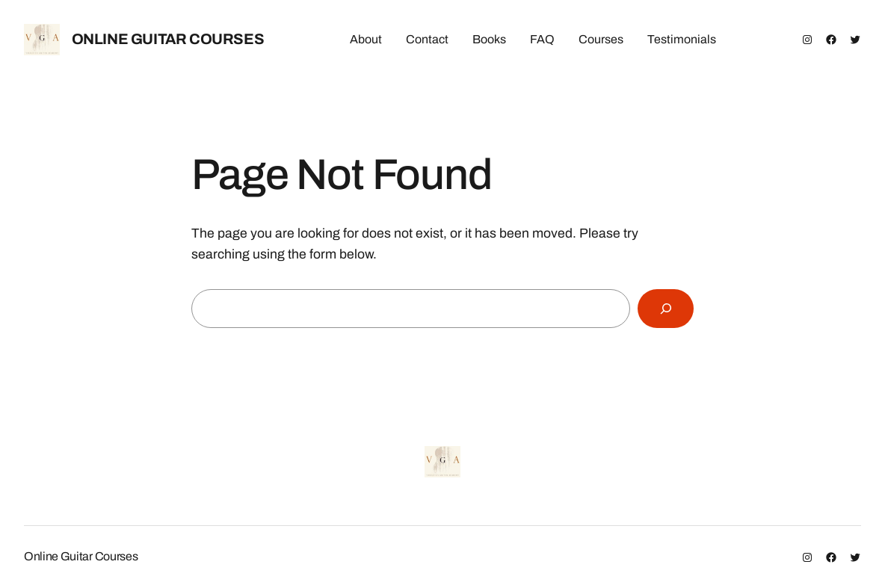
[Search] (666, 308)
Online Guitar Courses (168, 39)
